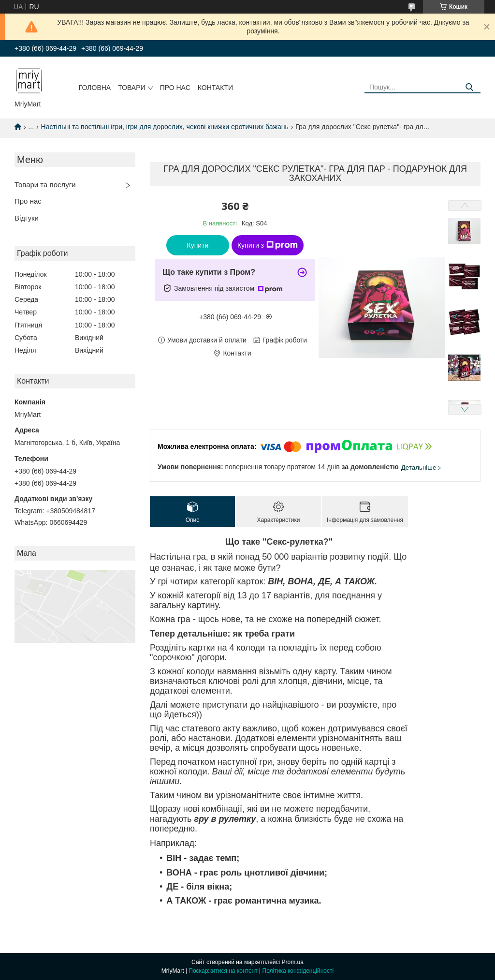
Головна (95, 88)
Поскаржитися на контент (223, 971)
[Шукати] (470, 87)
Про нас (175, 88)
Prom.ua (293, 962)
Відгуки (27, 218)
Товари (131, 88)
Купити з (268, 245)
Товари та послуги (45, 185)
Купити (198, 245)
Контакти (215, 88)
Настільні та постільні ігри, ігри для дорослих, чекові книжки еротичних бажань (165, 127)
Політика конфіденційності (298, 971)
